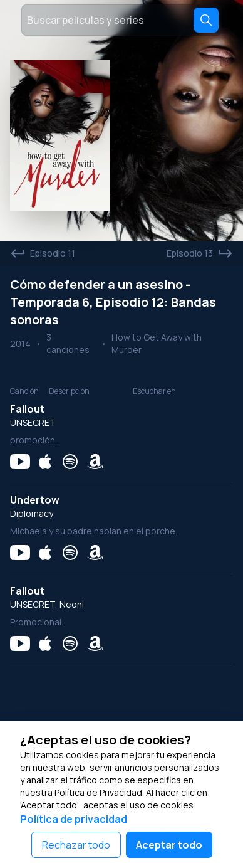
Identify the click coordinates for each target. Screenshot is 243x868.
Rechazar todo (76, 845)
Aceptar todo (169, 845)
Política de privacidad (74, 819)
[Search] (206, 20)
